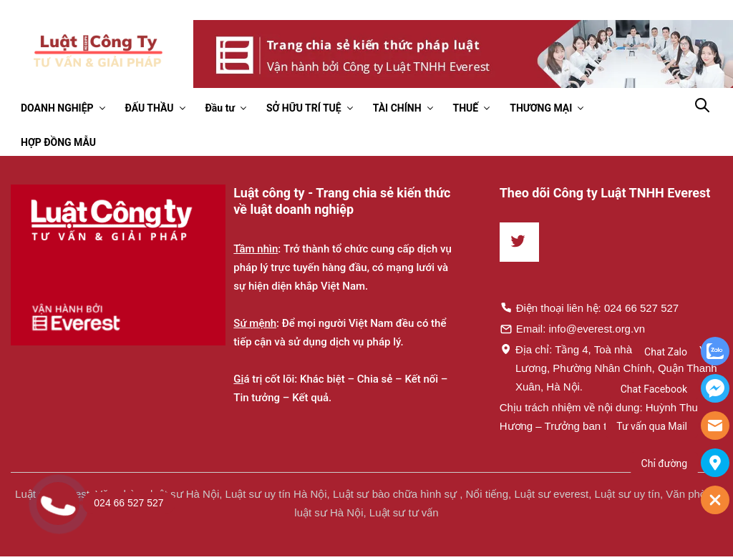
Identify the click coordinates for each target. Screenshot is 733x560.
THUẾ (466, 108)
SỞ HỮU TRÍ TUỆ (304, 108)
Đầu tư (220, 108)
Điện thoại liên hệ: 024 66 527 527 (589, 308)
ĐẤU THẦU (150, 108)
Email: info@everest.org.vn (572, 328)
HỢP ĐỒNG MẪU (58, 142)
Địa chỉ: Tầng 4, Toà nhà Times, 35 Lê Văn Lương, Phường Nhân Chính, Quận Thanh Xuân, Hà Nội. (609, 368)
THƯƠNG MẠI (541, 108)
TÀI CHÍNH (397, 108)
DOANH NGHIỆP (57, 108)
